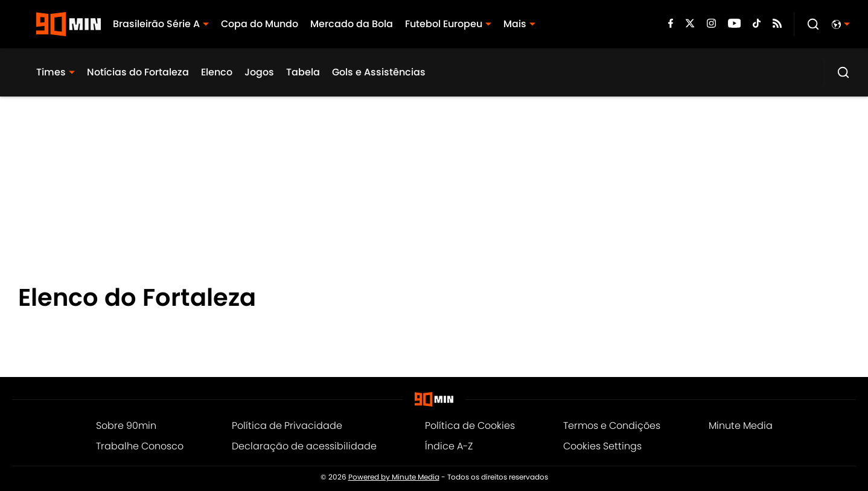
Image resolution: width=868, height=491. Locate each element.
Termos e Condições (612, 426)
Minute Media (741, 426)
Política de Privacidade (287, 426)
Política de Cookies (470, 426)
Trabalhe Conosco (140, 446)
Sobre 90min (126, 426)
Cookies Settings (602, 446)
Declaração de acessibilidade (304, 446)
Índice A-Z (449, 446)
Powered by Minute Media (394, 477)
